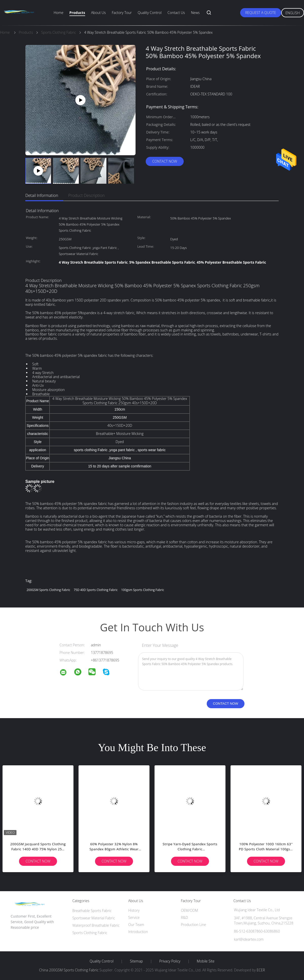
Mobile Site (206, 961)
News (195, 13)
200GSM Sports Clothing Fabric (48, 590)
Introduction (138, 932)
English (293, 13)
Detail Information (42, 195)
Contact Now (165, 161)
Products (77, 13)
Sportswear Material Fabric (94, 918)
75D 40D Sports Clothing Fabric (96, 590)
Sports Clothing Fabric (90, 933)
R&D (184, 917)
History (134, 910)
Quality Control (150, 13)
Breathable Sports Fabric (92, 911)
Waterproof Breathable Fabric (96, 925)
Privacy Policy (170, 961)
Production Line (193, 925)
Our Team (136, 925)
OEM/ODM (189, 910)
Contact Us (176, 13)
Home (59, 13)
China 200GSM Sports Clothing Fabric (69, 970)
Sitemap (136, 961)
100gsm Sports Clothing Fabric (143, 590)
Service (134, 917)
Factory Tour (122, 13)
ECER (261, 970)
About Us (98, 13)
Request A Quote (261, 13)
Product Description (87, 195)
